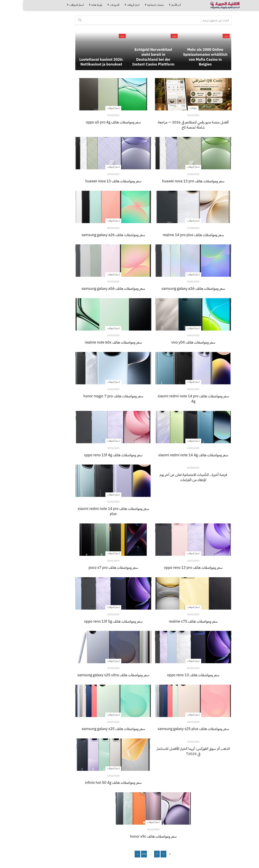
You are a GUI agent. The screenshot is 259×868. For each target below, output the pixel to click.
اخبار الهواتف (110, 5)
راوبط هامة (73, 5)
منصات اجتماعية (132, 5)
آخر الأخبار (152, 5)
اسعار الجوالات (53, 5)
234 (120, 854)
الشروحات (91, 5)
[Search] (57, 19)
